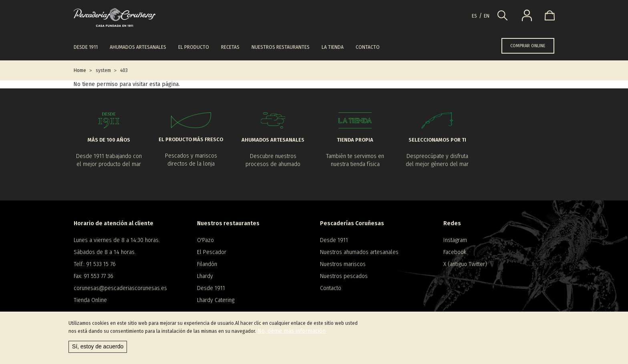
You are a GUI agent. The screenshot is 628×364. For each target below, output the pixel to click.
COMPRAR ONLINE (528, 46)
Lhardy (205, 276)
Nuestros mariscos (343, 264)
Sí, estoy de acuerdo (98, 346)
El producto (194, 47)
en (487, 16)
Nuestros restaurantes (281, 47)
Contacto (368, 47)
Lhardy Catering (216, 300)
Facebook (455, 252)
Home (80, 70)
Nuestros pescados (344, 276)
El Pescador (212, 252)
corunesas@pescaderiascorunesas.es (120, 288)
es (474, 16)
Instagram (455, 240)
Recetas (230, 47)
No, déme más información (292, 331)
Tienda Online (90, 300)
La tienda (333, 47)
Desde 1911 (86, 47)
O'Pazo (205, 240)
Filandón (207, 264)
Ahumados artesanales (138, 47)
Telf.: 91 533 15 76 (95, 264)
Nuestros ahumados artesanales (359, 252)
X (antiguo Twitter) (465, 264)
